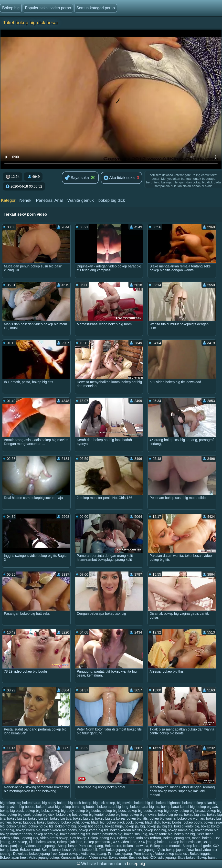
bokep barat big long (113, 807)
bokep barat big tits (145, 807)
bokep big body (62, 811)
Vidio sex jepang (94, 854)
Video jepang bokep (44, 857)
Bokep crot (113, 846)
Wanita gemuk (81, 200)
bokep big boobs (88, 811)
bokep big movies (143, 815)
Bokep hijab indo (70, 842)
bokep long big (155, 830)
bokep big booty (166, 811)
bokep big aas (207, 807)
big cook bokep (80, 803)
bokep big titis (61, 818)
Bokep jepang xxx (102, 838)
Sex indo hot (138, 857)
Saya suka (77, 178)
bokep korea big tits (93, 830)
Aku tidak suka (119, 178)
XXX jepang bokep (153, 842)
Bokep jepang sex (176, 838)
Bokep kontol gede (197, 846)
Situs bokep (186, 857)
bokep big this (194, 815)
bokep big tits (83, 818)
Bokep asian (9, 838)
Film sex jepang (120, 854)
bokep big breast (192, 811)
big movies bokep (130, 803)
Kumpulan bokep (74, 857)
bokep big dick (112, 200)
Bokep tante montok (165, 846)
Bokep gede (118, 857)
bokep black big (93, 822)
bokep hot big (66, 826)
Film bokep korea (42, 842)
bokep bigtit (70, 822)
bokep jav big (135, 826)
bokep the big (185, 834)
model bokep (202, 838)
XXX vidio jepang (163, 857)
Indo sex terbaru (149, 838)
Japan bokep (69, 854)
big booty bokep (54, 803)
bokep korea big (28, 830)
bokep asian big (205, 803)
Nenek (25, 200)
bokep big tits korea (110, 818)
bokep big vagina (162, 818)
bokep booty (193, 822)
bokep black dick (148, 822)
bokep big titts (137, 818)
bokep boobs (172, 822)
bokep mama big (180, 830)
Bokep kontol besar (56, 850)
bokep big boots (140, 811)
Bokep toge (126, 838)
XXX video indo (125, 842)
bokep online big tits (75, 834)
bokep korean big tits (126, 830)
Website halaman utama (103, 864)
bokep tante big (161, 834)
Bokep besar (67, 846)
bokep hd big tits (41, 826)
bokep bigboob (48, 822)
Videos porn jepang (41, 846)
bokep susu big (136, 834)
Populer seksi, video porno (48, 8)
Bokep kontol (30, 850)
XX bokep (20, 842)
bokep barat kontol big (178, 807)
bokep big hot (66, 815)
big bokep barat (29, 803)
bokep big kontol (91, 815)
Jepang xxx (29, 838)
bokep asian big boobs (17, 807)
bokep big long (117, 815)
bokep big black (12, 811)
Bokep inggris (200, 854)
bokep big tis (17, 818)
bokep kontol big (187, 826)
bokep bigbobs (24, 822)
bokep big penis (170, 815)
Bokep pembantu (98, 842)
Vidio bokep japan (171, 850)
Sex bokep (78, 838)
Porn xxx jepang (91, 846)
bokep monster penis (16, 834)
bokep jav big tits (159, 826)
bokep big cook (19, 815)
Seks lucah (206, 834)
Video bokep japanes (171, 854)
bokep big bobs (37, 811)
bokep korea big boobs (60, 830)
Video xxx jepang (142, 850)
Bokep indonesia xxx (185, 842)
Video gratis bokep (54, 838)
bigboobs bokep (180, 803)
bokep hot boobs (90, 826)
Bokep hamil (207, 857)
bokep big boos (114, 811)
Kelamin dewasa (136, 846)
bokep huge (114, 826)
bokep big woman (191, 818)
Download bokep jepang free (35, 854)
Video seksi (98, 857)
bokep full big (16, 826)
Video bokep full (85, 850)
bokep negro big (46, 834)
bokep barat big (48, 807)
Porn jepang (143, 854)
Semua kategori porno (96, 8)
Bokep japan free (13, 857)
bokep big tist (38, 818)
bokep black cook (120, 822)
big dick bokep (104, 803)
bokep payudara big (107, 834)
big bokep (7, 803)
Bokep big (11, 8)
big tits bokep (155, 803)
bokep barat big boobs (79, 807)
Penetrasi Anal (49, 200)
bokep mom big (207, 830)
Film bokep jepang (113, 850)
